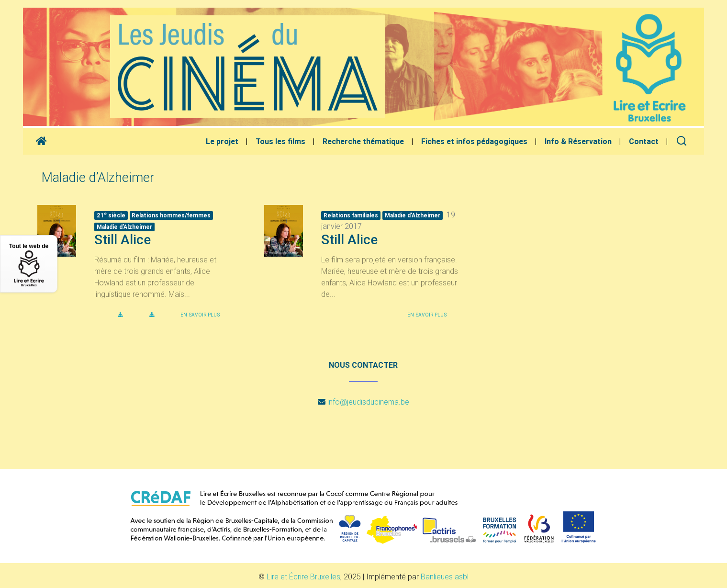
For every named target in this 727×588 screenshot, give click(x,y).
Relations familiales (351, 215)
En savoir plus (200, 315)
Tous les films (280, 141)
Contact (644, 141)
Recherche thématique (363, 141)
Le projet (222, 141)
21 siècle (111, 215)
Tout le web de (29, 265)
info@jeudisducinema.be (368, 402)
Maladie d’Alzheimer (124, 227)
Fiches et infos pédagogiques (474, 141)
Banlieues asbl (445, 577)
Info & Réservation (578, 141)
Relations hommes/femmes (171, 215)
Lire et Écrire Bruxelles (303, 577)
